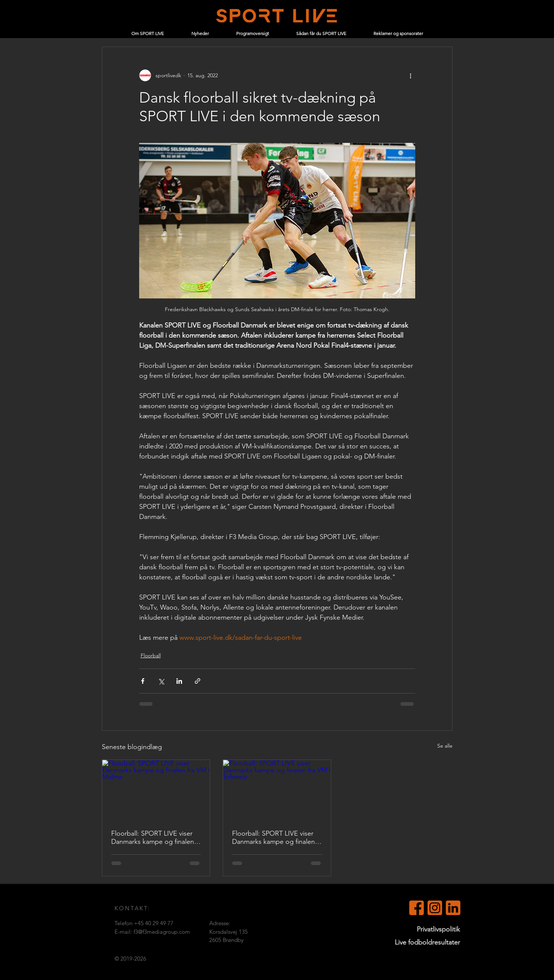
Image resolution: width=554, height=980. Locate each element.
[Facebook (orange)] (417, 908)
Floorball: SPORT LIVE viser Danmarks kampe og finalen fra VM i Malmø (153, 837)
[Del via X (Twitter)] (161, 681)
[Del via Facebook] (143, 681)
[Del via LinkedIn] (179, 681)
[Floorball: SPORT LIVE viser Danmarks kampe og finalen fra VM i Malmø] (156, 790)
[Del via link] (198, 681)
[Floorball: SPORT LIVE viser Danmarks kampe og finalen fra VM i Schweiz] (277, 790)
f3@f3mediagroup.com (162, 932)
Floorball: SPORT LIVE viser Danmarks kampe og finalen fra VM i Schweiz (273, 837)
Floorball (151, 655)
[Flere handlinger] (411, 75)
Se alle (445, 746)
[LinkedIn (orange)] (453, 908)
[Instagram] (435, 908)
